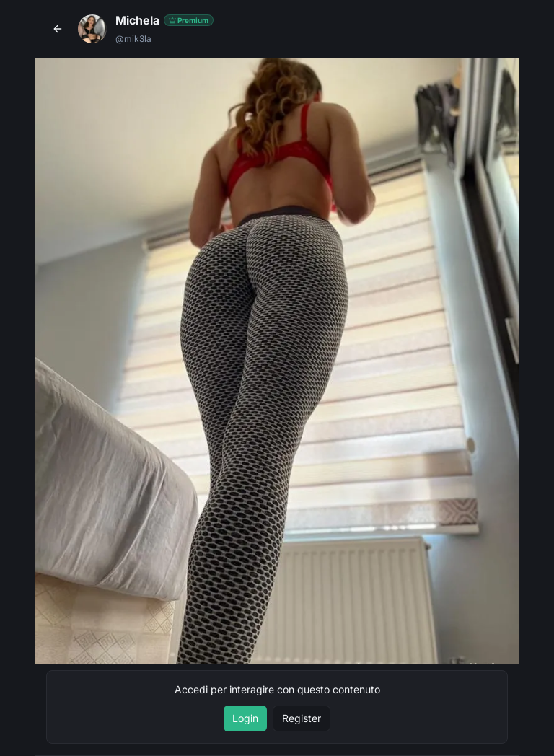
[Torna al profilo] (58, 29)
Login (245, 718)
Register (302, 718)
